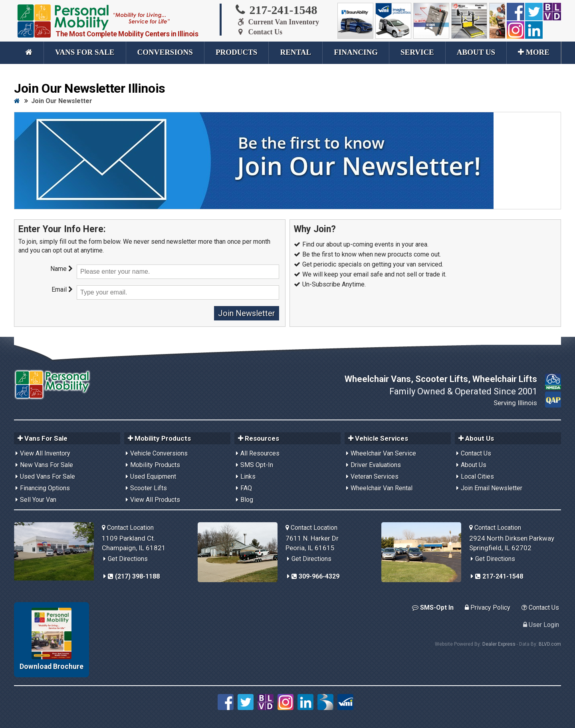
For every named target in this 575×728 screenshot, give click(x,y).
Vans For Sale (85, 52)
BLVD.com (550, 644)
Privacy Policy (488, 608)
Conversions (165, 52)
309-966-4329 (315, 576)
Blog (247, 500)
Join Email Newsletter (492, 488)
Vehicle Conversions (159, 453)
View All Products (155, 500)
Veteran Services (375, 476)
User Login (541, 625)
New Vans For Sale (47, 465)
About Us (476, 52)
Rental (295, 52)
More (534, 52)
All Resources (260, 453)
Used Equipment (153, 476)
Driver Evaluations (376, 465)
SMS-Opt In (433, 608)
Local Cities (477, 476)
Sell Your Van (38, 500)
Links (248, 476)
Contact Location (128, 528)
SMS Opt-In (257, 465)
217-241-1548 (276, 10)
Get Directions (128, 559)
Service (417, 52)
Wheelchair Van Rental (382, 488)
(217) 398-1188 (134, 576)
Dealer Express (499, 644)
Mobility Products (155, 465)
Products (237, 52)
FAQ (246, 488)
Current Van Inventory (277, 22)
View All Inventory (45, 453)
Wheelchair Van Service (383, 453)
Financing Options (45, 488)
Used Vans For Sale (48, 476)
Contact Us (258, 32)
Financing (356, 52)
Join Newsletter (247, 313)
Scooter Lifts (149, 488)
